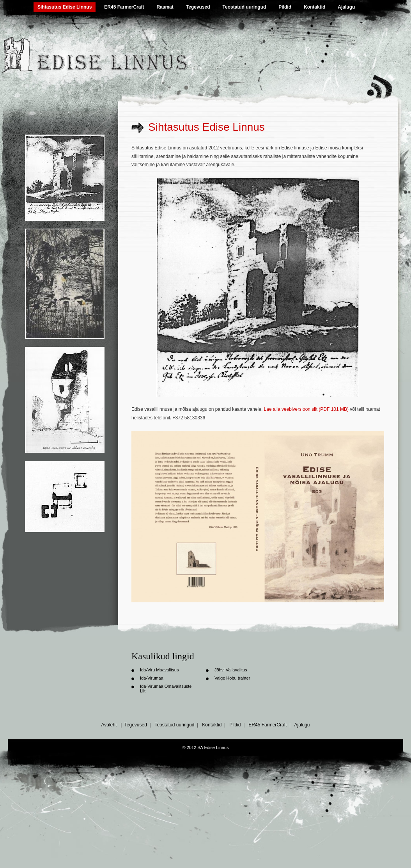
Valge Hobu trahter (232, 678)
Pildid (285, 7)
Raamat (165, 7)
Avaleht (109, 725)
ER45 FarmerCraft (124, 7)
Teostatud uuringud (244, 7)
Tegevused (198, 7)
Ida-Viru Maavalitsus (159, 670)
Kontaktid (314, 7)
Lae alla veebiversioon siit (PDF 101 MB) (306, 409)
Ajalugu (346, 7)
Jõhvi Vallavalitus (231, 670)
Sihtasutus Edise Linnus (65, 7)
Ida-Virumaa (152, 678)
